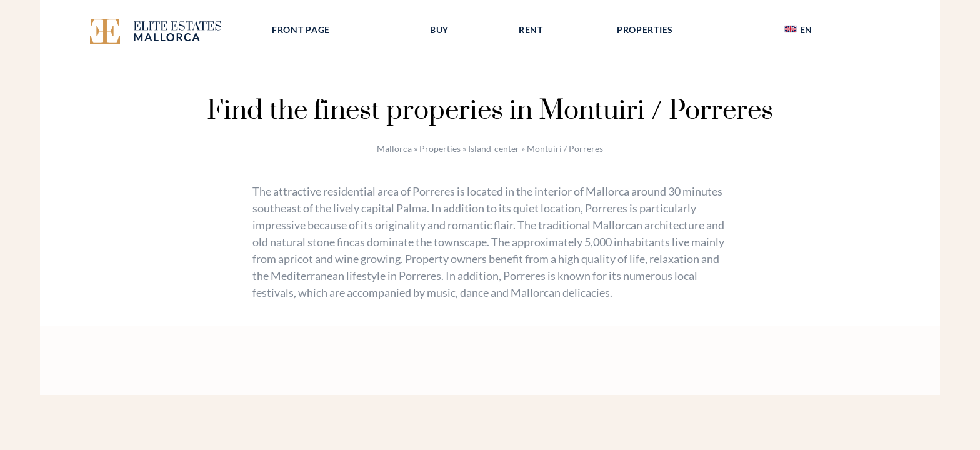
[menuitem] (798, 30)
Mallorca (394, 148)
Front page (301, 30)
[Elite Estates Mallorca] (170, 33)
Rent (531, 30)
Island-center (494, 148)
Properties (645, 30)
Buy (439, 30)
